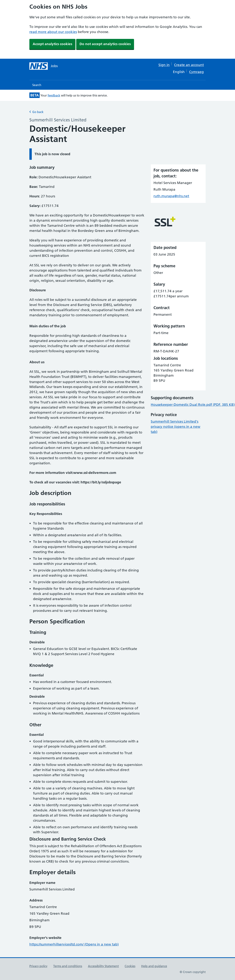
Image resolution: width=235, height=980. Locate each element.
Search (37, 85)
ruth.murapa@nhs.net (171, 196)
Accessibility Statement (103, 966)
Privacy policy (38, 966)
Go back (36, 112)
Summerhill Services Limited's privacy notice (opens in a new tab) (176, 427)
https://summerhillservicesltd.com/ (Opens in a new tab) (74, 944)
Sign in (164, 65)
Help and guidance (154, 966)
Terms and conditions (68, 966)
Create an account (189, 65)
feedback (54, 95)
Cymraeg (196, 72)
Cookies (130, 966)
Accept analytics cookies (52, 44)
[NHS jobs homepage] (44, 66)
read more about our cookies (53, 32)
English (179, 72)
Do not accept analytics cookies (105, 44)
